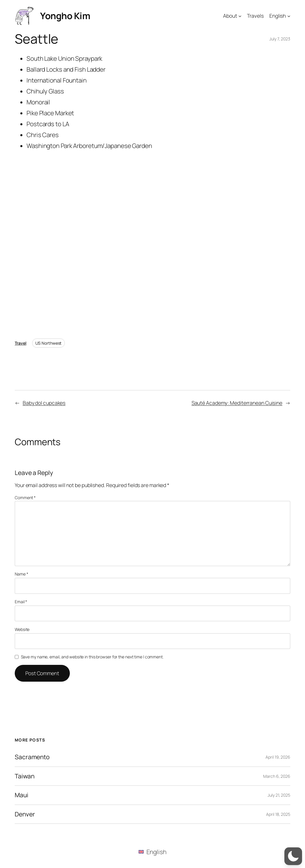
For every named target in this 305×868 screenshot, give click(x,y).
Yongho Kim (65, 16)
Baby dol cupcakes (44, 403)
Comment (25, 498)
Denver (25, 814)
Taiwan (24, 776)
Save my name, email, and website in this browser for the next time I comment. (92, 657)
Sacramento (32, 757)
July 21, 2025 (279, 795)
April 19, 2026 (278, 757)
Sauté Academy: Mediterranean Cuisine (237, 403)
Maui (22, 795)
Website (22, 629)
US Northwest (49, 343)
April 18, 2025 (278, 814)
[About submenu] (240, 16)
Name (21, 574)
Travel (20, 343)
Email (21, 602)
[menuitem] (152, 852)
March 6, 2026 (277, 776)
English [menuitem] (156, 852)
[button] (293, 856)
